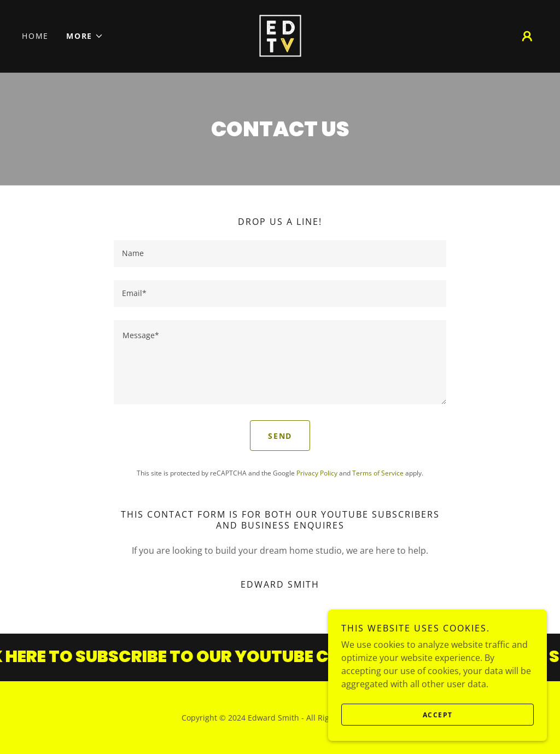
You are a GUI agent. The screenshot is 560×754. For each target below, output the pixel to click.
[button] (85, 36)
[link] (280, 35)
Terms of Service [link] (378, 473)
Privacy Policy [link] (317, 473)
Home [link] (35, 36)
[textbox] (280, 254)
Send (280, 436)
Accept (438, 715)
